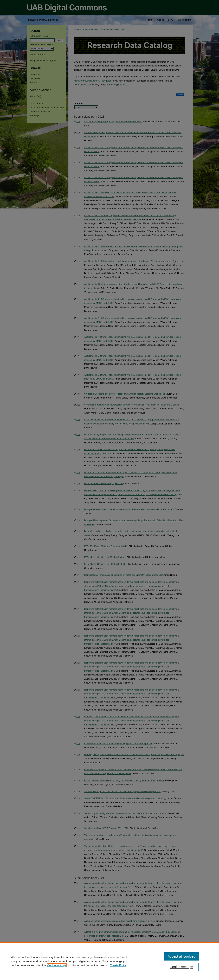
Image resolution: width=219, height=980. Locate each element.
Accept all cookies (181, 956)
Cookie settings (57, 965)
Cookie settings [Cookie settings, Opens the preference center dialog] (181, 967)
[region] (109, 961)
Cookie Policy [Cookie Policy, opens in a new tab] (118, 965)
